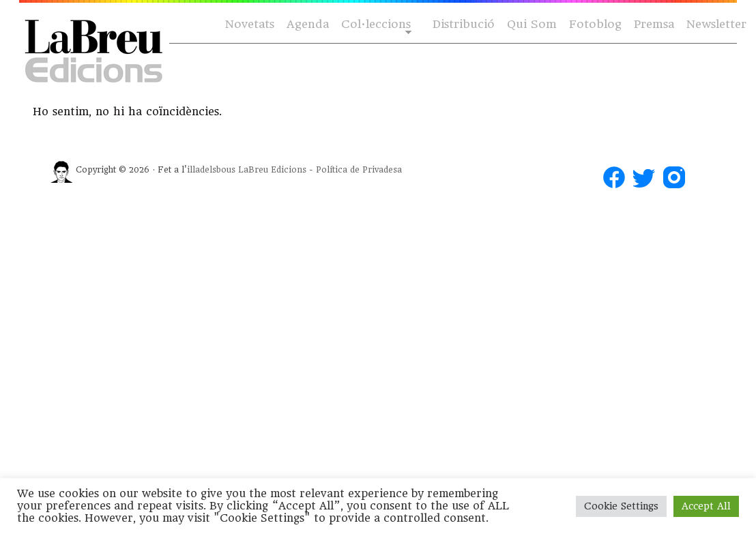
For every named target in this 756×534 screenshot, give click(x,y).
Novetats (250, 24)
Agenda (308, 24)
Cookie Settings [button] (621, 506)
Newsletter (716, 24)
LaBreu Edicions (272, 170)
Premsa (654, 24)
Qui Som (532, 24)
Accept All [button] (706, 506)
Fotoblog (595, 24)
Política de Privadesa (359, 170)
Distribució (464, 24)
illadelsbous (211, 170)
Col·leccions (375, 25)
